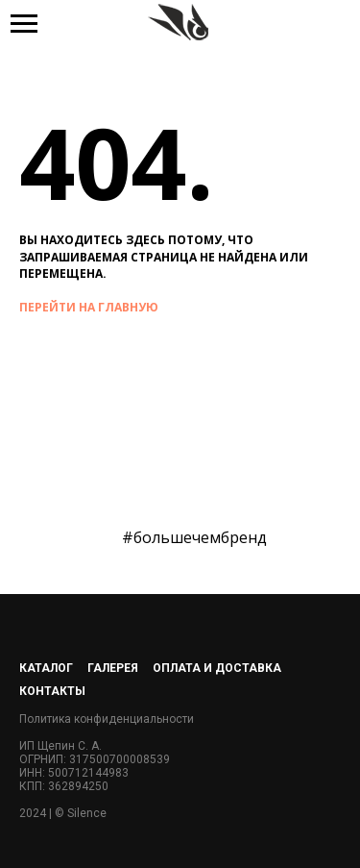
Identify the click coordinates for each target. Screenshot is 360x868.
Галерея (113, 668)
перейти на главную (89, 307)
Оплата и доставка (217, 668)
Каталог (46, 668)
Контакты (52, 691)
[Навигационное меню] (24, 24)
